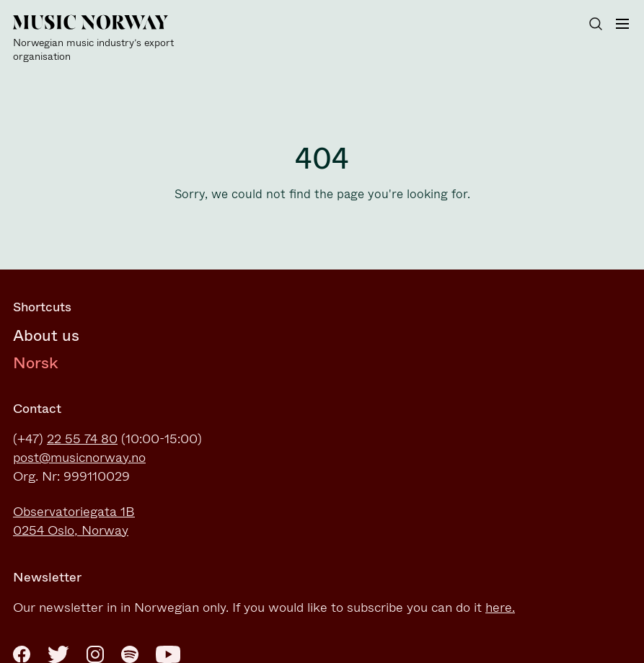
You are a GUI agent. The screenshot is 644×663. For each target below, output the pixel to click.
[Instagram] (95, 654)
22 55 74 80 (82, 439)
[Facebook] (22, 654)
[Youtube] (168, 654)
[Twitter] (58, 654)
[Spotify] (130, 654)
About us (46, 335)
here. (500, 608)
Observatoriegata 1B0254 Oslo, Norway (74, 521)
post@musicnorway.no (79, 458)
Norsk (36, 363)
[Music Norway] (100, 39)
